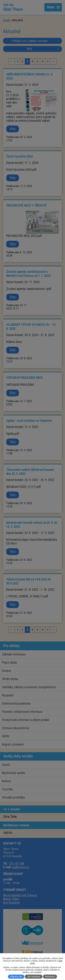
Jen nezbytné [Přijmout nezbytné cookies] (34, 977)
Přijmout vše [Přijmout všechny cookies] (16, 977)
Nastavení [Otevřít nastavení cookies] (50, 977)
